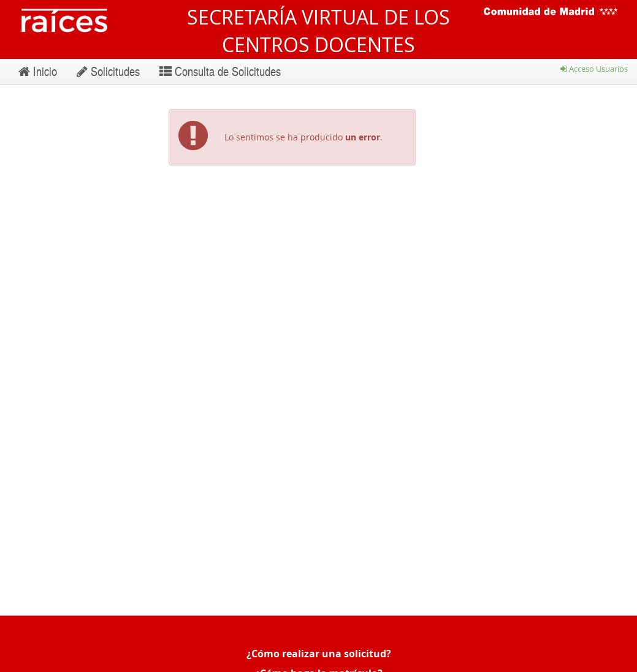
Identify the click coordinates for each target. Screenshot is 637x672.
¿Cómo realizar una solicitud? (319, 654)
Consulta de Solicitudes (220, 71)
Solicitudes (108, 71)
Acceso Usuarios (594, 69)
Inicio (38, 71)
